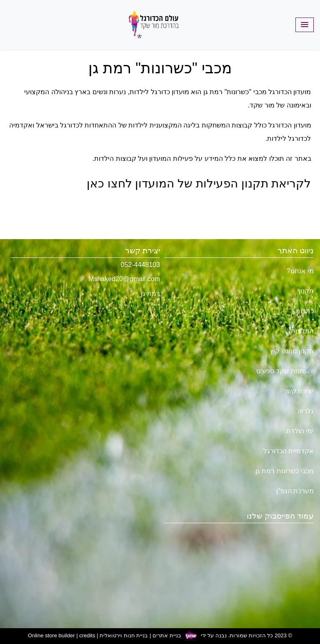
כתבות (305, 311)
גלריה (306, 411)
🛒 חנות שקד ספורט (285, 371)
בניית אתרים (167, 636)
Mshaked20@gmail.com (124, 279)
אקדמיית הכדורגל (289, 451)
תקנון (306, 291)
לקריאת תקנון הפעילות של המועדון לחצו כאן (199, 183)
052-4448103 (140, 265)
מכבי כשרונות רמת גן (285, 471)
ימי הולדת (300, 431)
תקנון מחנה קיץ (292, 351)
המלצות (302, 331)
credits (87, 636)
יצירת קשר (299, 391)
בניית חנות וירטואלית (124, 636)
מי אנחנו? (300, 271)
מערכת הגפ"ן (295, 491)
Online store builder (51, 636)
